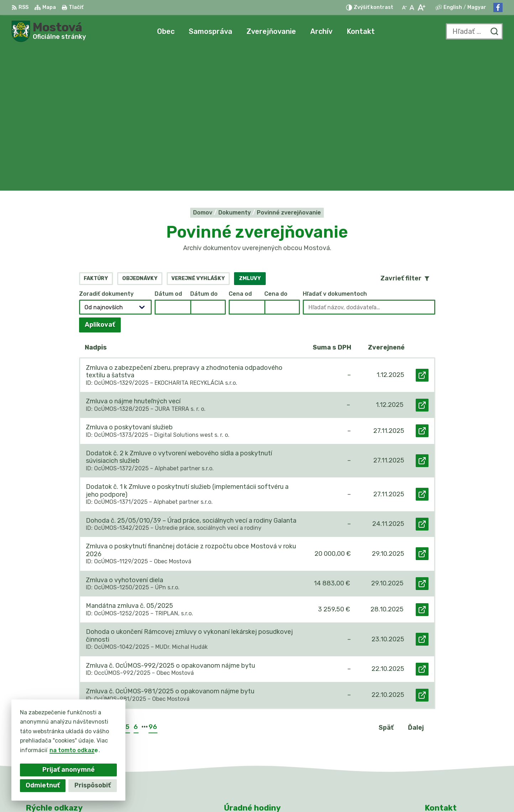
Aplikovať (103, 184)
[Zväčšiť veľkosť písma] (421, 7)
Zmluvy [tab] (250, 136)
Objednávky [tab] (140, 136)
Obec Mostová (372, 793)
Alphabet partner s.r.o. (267, 793)
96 (153, 584)
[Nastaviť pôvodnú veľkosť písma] (412, 7)
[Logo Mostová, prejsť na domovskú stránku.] (49, 31)
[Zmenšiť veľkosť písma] (404, 7)
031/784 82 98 (446, 738)
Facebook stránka (451, 754)
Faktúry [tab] (96, 136)
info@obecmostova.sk (457, 746)
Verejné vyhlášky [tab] (198, 136)
